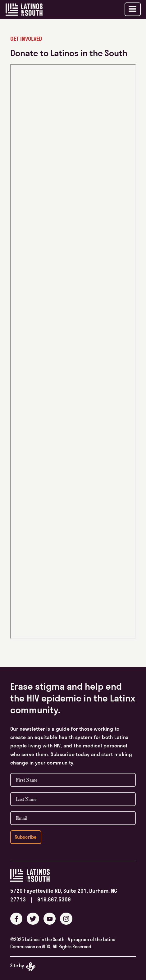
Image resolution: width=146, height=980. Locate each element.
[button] (133, 9)
